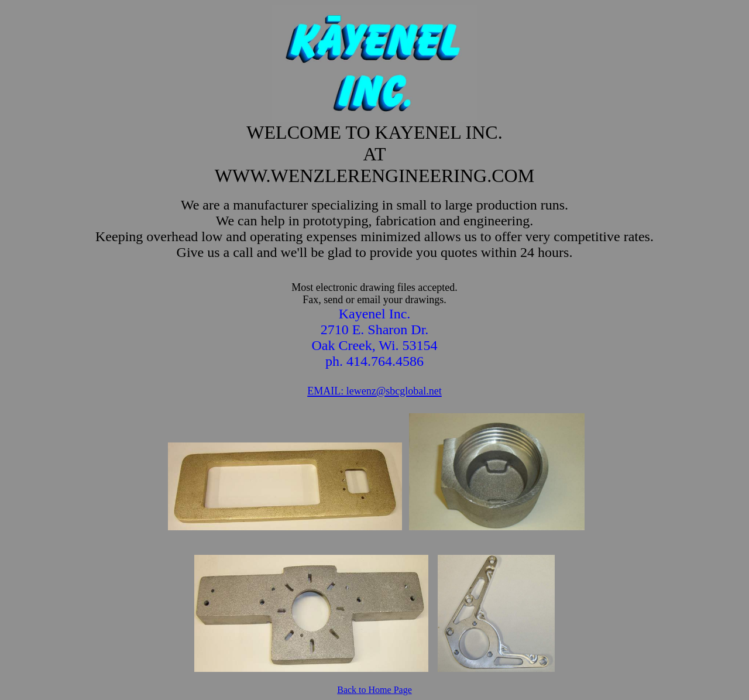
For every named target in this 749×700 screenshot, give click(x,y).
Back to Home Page (374, 690)
